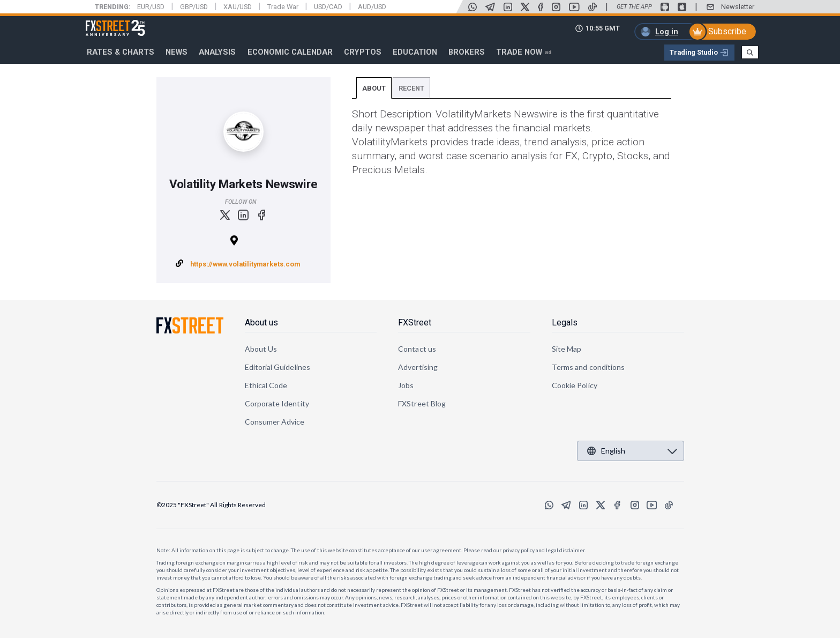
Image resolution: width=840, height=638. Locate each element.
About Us (261, 349)
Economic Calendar (290, 52)
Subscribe (727, 31)
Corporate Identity (277, 403)
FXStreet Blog (422, 403)
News (177, 52)
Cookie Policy (575, 385)
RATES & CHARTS (121, 52)
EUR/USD (151, 7)
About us (261, 322)
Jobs (406, 385)
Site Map (567, 349)
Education (415, 52)
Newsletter (738, 7)
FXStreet (103, 22)
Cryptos (363, 52)
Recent (411, 88)
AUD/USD (372, 7)
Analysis (217, 52)
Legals (565, 322)
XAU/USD (238, 7)
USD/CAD (328, 7)
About (374, 88)
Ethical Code (266, 385)
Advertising (418, 367)
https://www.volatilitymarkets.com (245, 264)
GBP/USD (194, 7)
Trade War (283, 7)
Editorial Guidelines (277, 367)
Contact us (417, 349)
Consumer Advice (275, 422)
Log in (667, 32)
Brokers (467, 52)
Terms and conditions (588, 367)
